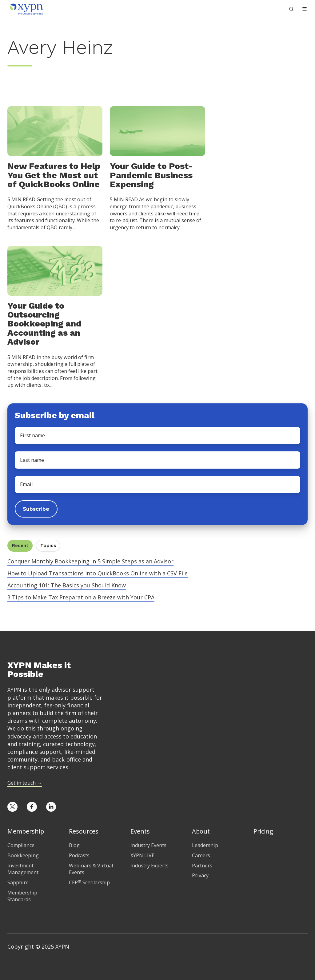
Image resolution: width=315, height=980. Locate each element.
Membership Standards (22, 896)
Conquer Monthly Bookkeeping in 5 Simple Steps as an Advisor (90, 561)
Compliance (21, 845)
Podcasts (79, 855)
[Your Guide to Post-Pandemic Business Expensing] (157, 131)
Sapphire (18, 882)
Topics (48, 546)
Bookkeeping (23, 855)
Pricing (263, 831)
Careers (201, 855)
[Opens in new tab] (12, 807)
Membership (26, 831)
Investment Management (23, 869)
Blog (74, 845)
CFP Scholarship (89, 882)
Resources (84, 831)
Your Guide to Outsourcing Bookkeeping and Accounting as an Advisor (44, 324)
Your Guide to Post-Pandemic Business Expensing (151, 175)
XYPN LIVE (142, 855)
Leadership (205, 845)
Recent (20, 546)
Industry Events (148, 845)
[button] (305, 9)
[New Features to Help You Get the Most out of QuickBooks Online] (55, 131)
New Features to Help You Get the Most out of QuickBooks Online (54, 175)
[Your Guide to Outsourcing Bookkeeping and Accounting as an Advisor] (55, 270)
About (201, 831)
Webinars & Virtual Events (91, 869)
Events (140, 831)
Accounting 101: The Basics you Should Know (67, 585)
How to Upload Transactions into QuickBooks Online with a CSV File (98, 573)
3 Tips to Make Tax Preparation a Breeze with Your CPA (81, 597)
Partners (202, 866)
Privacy (200, 875)
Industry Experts (150, 866)
